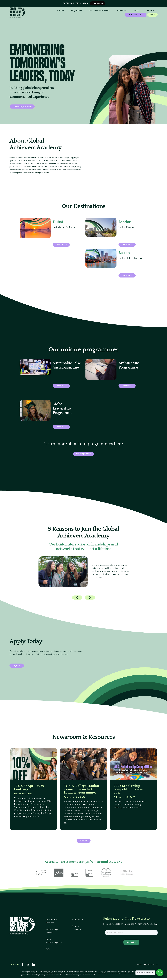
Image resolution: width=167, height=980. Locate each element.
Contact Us (34, 15)
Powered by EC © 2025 (147, 966)
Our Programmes (83, 454)
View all (84, 842)
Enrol (132, 15)
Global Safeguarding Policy (54, 943)
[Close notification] (163, 3)
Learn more (98, 3)
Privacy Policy (77, 921)
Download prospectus (22, 107)
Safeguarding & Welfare (52, 933)
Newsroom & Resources (52, 923)
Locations (34, 11)
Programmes (50, 11)
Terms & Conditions (76, 930)
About (110, 11)
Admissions (95, 11)
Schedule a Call (137, 11)
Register (17, 666)
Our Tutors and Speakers (73, 11)
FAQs (48, 951)
